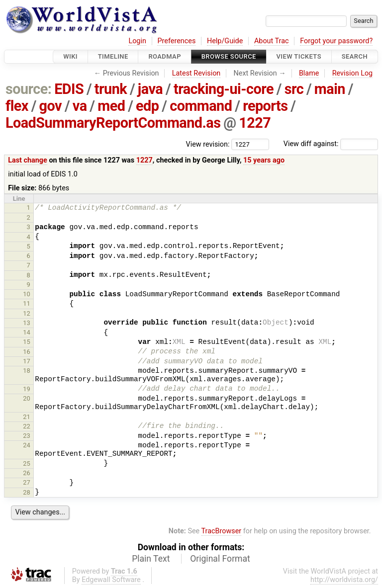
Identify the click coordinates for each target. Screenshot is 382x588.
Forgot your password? (336, 41)
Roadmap (165, 56)
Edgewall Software (111, 580)
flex (17, 106)
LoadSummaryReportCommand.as (113, 123)
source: (29, 89)
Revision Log (353, 73)
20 (27, 398)
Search (355, 56)
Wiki (70, 56)
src (294, 89)
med (111, 106)
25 (27, 463)
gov (51, 106)
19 (27, 389)
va (80, 106)
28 (27, 492)
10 (27, 294)
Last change (28, 160)
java (150, 89)
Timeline (113, 56)
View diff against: (331, 144)
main (330, 89)
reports (265, 106)
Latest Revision (196, 73)
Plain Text (151, 559)
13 (27, 323)
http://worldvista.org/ (344, 580)
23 (27, 436)
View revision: (208, 144)
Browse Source (229, 56)
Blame (309, 73)
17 (27, 361)
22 (27, 426)
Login (137, 41)
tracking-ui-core (224, 89)
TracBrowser (222, 531)
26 (27, 473)
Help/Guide (225, 41)
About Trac (272, 41)
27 (27, 482)
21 (27, 417)
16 (27, 352)
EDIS (69, 89)
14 (27, 332)
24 (27, 445)
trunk (111, 89)
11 (27, 303)
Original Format (220, 559)
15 (27, 342)
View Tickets (299, 56)
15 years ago (264, 160)
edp (147, 106)
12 (27, 313)
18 (27, 371)
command (201, 106)
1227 (255, 123)
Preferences (176, 41)
